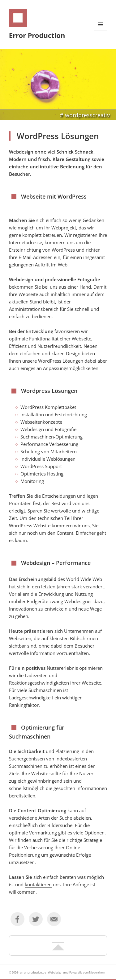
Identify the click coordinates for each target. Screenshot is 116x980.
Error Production (37, 35)
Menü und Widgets (101, 31)
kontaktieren (38, 884)
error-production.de (33, 972)
